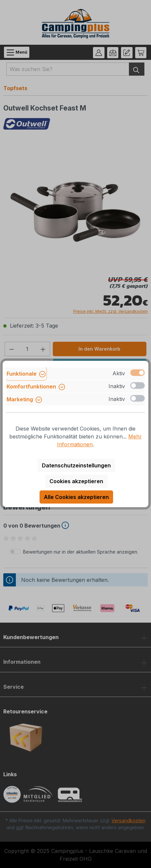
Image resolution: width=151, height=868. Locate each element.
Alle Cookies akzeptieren (76, 497)
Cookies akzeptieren (76, 481)
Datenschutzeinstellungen (76, 465)
